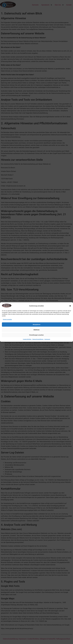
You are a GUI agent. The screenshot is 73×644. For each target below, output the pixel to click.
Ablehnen (36, 330)
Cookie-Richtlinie (27, 339)
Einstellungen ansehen (36, 335)
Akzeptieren (36, 325)
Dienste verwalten (7, 319)
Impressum (47, 339)
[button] (70, 306)
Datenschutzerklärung (38, 339)
